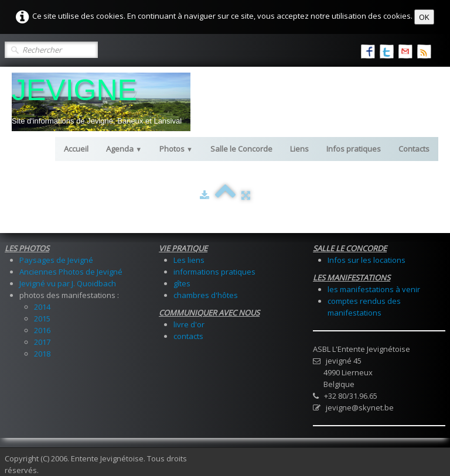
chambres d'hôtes (206, 295)
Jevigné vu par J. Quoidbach (68, 283)
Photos (176, 149)
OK (424, 17)
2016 (42, 330)
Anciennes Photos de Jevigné (71, 272)
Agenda (124, 149)
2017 (42, 342)
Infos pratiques (354, 149)
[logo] (101, 102)
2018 (42, 354)
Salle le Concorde (241, 149)
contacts (188, 336)
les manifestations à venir (374, 289)
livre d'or (189, 324)
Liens (299, 149)
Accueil (76, 149)
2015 (42, 319)
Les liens (189, 260)
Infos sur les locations (367, 260)
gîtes (182, 283)
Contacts (414, 149)
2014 (42, 307)
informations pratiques (214, 272)
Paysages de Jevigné (56, 260)
